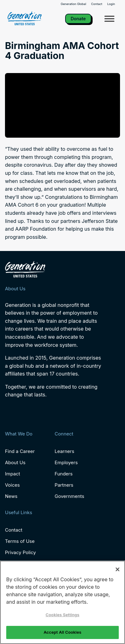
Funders (64, 474)
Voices (12, 485)
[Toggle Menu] (109, 19)
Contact (97, 4)
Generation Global (74, 4)
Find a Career (20, 451)
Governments (69, 496)
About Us (15, 462)
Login (111, 4)
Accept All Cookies (62, 632)
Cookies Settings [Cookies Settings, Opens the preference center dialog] (62, 615)
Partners (64, 485)
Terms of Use (20, 541)
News (11, 496)
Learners (64, 451)
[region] (62, 602)
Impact (12, 474)
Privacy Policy (20, 552)
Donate (78, 19)
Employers (66, 462)
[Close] (118, 569)
